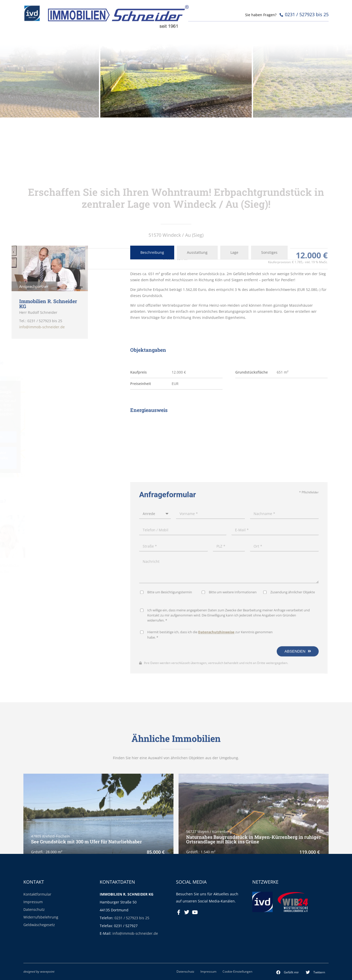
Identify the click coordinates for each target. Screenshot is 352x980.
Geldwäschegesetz (39, 925)
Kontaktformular (37, 894)
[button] (288, 972)
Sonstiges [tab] (269, 252)
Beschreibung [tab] (152, 252)
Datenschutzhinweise (216, 791)
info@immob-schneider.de (135, 933)
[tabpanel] (229, 296)
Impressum (33, 902)
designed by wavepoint (39, 971)
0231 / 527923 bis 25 (132, 918)
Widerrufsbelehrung (41, 917)
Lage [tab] (234, 252)
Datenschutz (34, 909)
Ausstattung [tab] (197, 252)
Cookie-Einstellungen (237, 971)
